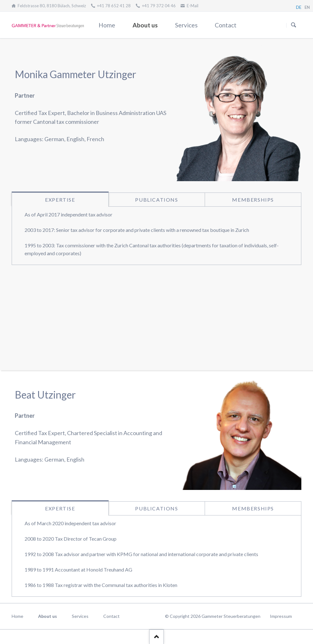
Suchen (293, 25)
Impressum (281, 616)
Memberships (253, 200)
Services (186, 25)
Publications (156, 200)
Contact (226, 25)
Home (107, 25)
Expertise (60, 200)
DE (299, 7)
